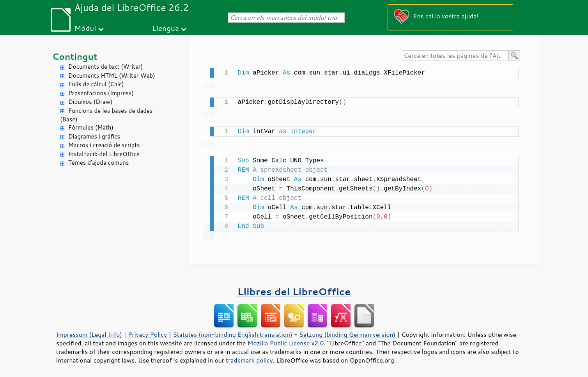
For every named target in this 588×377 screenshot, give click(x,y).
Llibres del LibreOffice (294, 288)
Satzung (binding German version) (348, 331)
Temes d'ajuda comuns (98, 163)
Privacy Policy (147, 331)
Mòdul (85, 28)
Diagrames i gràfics (94, 136)
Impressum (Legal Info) (89, 331)
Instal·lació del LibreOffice (104, 154)
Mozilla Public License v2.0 (286, 340)
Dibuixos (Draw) (90, 102)
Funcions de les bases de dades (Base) (106, 115)
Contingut (75, 56)
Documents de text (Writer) (105, 67)
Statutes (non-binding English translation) (232, 331)
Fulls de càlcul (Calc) (96, 84)
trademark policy (249, 357)
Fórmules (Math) (91, 127)
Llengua (166, 28)
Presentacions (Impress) (101, 93)
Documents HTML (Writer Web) (112, 76)
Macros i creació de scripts (104, 145)
